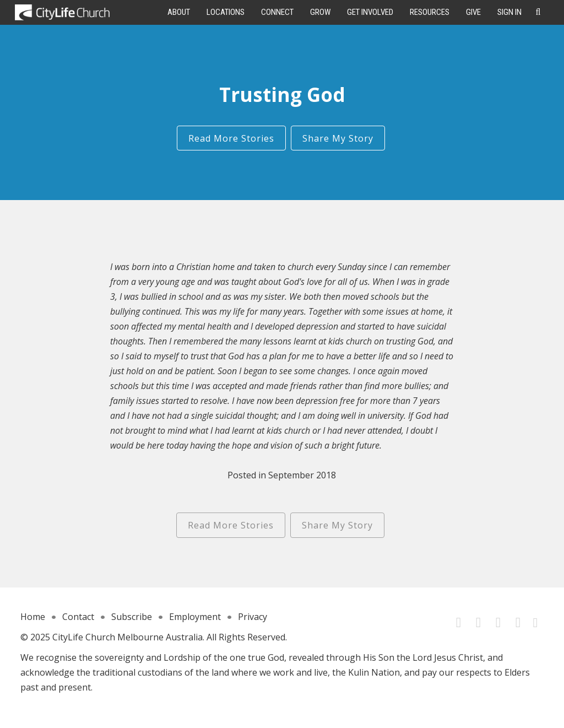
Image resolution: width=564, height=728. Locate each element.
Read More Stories (231, 138)
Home (33, 617)
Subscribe (132, 617)
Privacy (253, 617)
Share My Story (338, 138)
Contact (78, 617)
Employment (195, 617)
